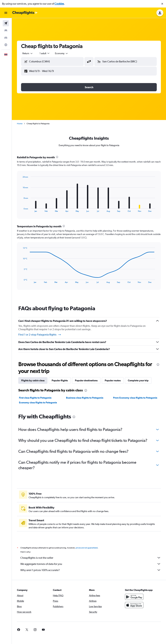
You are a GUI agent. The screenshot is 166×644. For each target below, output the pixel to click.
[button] (162, 4)
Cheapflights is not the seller (91, 558)
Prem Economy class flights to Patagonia (135, 398)
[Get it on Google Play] (134, 597)
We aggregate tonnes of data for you (91, 564)
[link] (19, 630)
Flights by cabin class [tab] (33, 380)
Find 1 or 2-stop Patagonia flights (40, 335)
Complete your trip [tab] (138, 380)
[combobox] (28, 53)
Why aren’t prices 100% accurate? (91, 570)
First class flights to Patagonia (35, 398)
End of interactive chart (21, 209)
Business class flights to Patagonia (85, 398)
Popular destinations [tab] (86, 380)
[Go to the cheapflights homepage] (25, 13)
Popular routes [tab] (113, 380)
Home (20, 124)
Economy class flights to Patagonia (38, 402)
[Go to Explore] (6, 45)
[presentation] (57, 157)
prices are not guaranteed (87, 548)
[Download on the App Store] (134, 605)
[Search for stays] (6, 30)
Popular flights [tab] (60, 380)
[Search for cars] (6, 38)
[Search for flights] (6, 23)
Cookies (59, 4)
